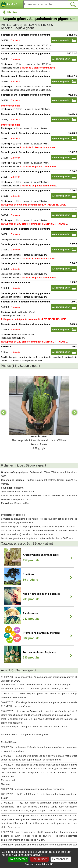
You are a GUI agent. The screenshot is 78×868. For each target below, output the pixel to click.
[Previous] (3, 412)
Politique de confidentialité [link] (39, 864)
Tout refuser (39, 859)
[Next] (75, 412)
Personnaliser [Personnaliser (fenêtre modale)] (61, 859)
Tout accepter (18, 859)
